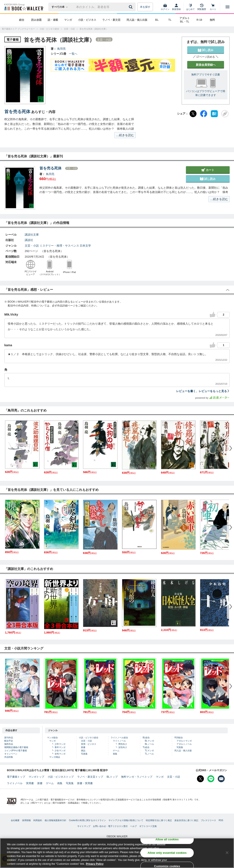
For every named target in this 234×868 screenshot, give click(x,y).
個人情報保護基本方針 (55, 820)
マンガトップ (36, 777)
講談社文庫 (32, 235)
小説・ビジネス (87, 20)
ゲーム (116, 751)
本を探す (145, 7)
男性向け (123, 744)
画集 (115, 754)
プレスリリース (208, 820)
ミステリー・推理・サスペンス (59, 246)
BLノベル (149, 744)
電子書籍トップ (16, 777)
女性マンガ (60, 754)
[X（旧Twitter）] (193, 114)
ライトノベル (119, 741)
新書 (83, 747)
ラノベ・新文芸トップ (90, 777)
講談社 (29, 240)
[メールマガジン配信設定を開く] (221, 779)
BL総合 (146, 738)
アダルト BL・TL (185, 20)
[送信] (131, 7)
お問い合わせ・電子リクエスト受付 (110, 826)
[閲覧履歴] (202, 7)
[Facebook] (204, 114)
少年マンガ (60, 744)
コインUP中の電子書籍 (16, 751)
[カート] (213, 7)
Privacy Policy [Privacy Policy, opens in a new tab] (95, 864)
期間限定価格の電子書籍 (16, 747)
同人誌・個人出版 (137, 20)
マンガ (68, 20)
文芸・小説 (32, 246)
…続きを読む (125, 135)
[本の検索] (61, 7)
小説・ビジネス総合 (89, 738)
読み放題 (36, 20)
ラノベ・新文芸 (111, 20)
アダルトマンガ (184, 741)
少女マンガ (60, 751)
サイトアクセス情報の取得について (126, 820)
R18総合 (179, 738)
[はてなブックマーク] (214, 114)
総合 (22, 20)
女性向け (123, 747)
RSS (221, 820)
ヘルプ (133, 826)
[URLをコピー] (225, 114)
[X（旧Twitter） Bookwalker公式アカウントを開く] (200, 779)
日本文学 (85, 246)
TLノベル (149, 754)
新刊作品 (9, 738)
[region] (117, 853)
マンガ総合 (52, 738)
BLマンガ (149, 741)
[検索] (131, 7)
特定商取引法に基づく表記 (159, 820)
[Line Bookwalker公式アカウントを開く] (211, 779)
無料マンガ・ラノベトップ (137, 777)
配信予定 (9, 741)
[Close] (227, 853)
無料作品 (9, 744)
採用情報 (26, 820)
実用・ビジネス (89, 744)
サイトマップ (84, 826)
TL (170, 20)
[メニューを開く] (227, 7)
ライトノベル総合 (119, 738)
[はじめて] (190, 7)
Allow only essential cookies (167, 853)
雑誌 (83, 751)
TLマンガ (149, 751)
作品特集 (9, 757)
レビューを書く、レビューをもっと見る (203, 391)
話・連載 (53, 20)
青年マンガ (60, 747)
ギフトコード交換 (148, 826)
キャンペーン (11, 754)
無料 (212, 20)
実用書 (30, 783)
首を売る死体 (17, 112)
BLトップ (112, 777)
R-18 (199, 20)
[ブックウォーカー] (23, 7)
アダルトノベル (184, 744)
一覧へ (73, 54)
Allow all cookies (167, 839)
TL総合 (146, 747)
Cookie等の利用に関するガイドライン (87, 820)
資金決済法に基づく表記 (186, 820)
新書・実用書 (85, 783)
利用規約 (38, 820)
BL (157, 20)
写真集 (84, 754)
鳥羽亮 (61, 49)
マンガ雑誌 (55, 757)
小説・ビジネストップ (61, 777)
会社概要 (15, 820)
